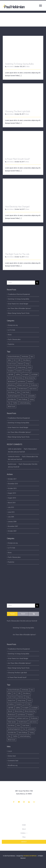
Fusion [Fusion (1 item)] (30, 367)
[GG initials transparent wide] (24, 812)
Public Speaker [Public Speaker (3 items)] (12, 389)
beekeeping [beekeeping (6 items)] (25, 357)
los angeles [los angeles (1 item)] (26, 374)
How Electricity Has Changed (17, 207)
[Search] (37, 283)
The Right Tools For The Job (17, 254)
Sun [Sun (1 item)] (24, 396)
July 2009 (11, 517)
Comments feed (13, 761)
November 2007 (13, 526)
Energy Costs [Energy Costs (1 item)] (12, 367)
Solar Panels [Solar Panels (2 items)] (26, 392)
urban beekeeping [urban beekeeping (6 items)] (25, 403)
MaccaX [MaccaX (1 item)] (10, 378)
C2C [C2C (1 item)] (15, 360)
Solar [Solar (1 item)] (18, 392)
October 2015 (12, 488)
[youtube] (19, 802)
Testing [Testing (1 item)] (32, 399)
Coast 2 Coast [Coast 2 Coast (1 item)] (12, 364)
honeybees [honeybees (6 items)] (11, 371)
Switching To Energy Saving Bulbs (19, 64)
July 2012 (11, 507)
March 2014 (12, 503)
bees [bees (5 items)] (32, 357)
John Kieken (10, 67)
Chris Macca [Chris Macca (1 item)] (26, 360)
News (28, 67)
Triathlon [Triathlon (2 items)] (15, 403)
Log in (10, 751)
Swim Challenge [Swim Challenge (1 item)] (23, 399)
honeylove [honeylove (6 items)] (19, 371)
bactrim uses (12, 464)
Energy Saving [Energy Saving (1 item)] (21, 367)
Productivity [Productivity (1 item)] (34, 385)
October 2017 (12, 479)
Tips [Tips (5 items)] (9, 403)
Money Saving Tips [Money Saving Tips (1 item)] (30, 378)
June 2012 (11, 512)
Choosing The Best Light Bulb (18, 111)
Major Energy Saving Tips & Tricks (19, 313)
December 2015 (13, 484)
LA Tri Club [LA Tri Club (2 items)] (27, 371)
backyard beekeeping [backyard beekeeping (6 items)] (14, 357)
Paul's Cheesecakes (14, 339)
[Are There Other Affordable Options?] (9, 636)
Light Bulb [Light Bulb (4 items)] (11, 374)
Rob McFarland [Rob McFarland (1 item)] (23, 389)
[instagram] (24, 802)
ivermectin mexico (14, 457)
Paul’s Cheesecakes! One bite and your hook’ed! (22, 621)
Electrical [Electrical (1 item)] (21, 364)
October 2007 (12, 531)
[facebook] (14, 802)
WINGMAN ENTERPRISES (30, 856)
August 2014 (12, 498)
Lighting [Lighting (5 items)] (18, 374)
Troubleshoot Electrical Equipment (19, 294)
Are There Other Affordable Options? (20, 308)
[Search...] (21, 283)
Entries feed (12, 756)
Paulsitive (11, 344)
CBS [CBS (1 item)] (19, 360)
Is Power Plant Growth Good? (17, 159)
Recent (23, 614)
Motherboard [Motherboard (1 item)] (12, 382)
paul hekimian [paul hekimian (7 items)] (21, 382)
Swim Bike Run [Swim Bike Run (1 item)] (12, 399)
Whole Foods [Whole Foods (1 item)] (12, 407)
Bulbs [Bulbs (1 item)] (9, 360)
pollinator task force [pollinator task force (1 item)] (23, 385)
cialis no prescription (15, 449)
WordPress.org (13, 765)
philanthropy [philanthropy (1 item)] (11, 385)
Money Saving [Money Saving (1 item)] (19, 378)
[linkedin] (29, 802)
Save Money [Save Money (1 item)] (11, 392)
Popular (12, 614)
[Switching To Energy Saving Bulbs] (9, 629)
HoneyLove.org (13, 325)
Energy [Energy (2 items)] (28, 364)
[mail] (34, 802)
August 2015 (12, 493)
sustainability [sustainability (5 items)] (31, 396)
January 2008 (12, 522)
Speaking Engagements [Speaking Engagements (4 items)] (14, 396)
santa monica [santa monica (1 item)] (33, 389)
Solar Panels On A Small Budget (18, 304)
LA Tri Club (11, 330)
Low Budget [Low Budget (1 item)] (34, 374)
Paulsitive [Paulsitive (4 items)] (30, 382)
